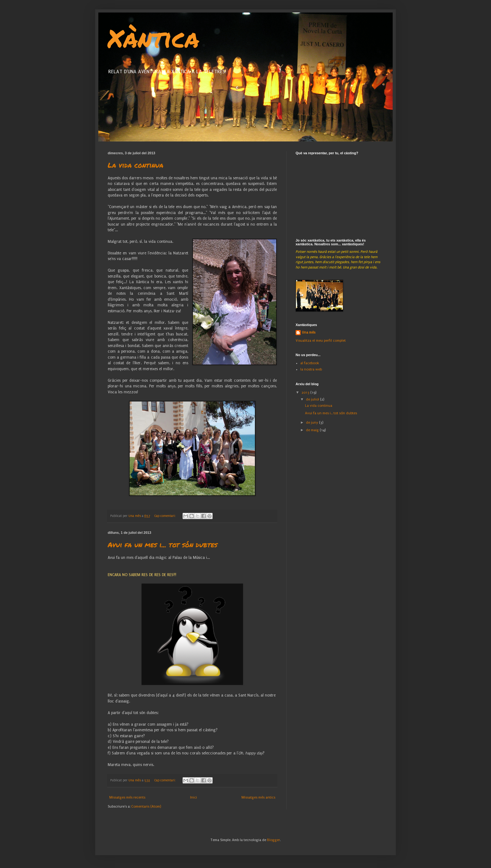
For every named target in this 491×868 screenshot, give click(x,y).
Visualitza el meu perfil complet (321, 341)
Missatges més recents (127, 797)
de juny (313, 423)
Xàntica (153, 38)
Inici (194, 797)
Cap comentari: (165, 516)
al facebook (310, 363)
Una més (309, 332)
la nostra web (311, 369)
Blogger (274, 840)
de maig (313, 430)
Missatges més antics (258, 797)
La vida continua (136, 165)
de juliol (313, 399)
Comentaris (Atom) (146, 807)
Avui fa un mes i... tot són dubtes (163, 545)
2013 (306, 393)
